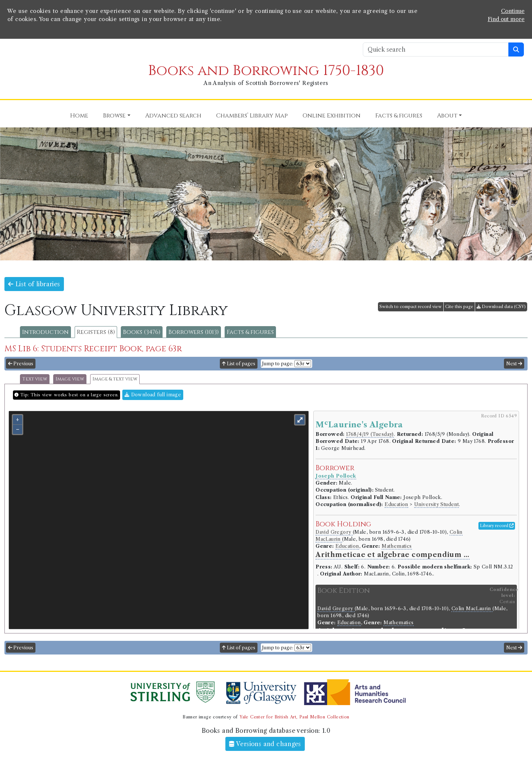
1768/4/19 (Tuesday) (370, 434)
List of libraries (34, 284)
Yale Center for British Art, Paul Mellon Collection (294, 717)
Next (514, 364)
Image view (70, 379)
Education (396, 504)
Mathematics (397, 546)
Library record (497, 526)
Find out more (506, 19)
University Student (436, 504)
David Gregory (334, 532)
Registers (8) (96, 332)
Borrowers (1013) (194, 332)
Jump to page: (278, 364)
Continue (513, 11)
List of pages (239, 364)
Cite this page (459, 307)
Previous (21, 364)
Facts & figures (250, 332)
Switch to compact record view (411, 307)
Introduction (45, 332)
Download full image (153, 395)
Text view (35, 379)
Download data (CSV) (501, 307)
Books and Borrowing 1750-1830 (266, 71)
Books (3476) (142, 332)
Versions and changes (265, 744)
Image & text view (115, 379)
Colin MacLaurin (472, 609)
